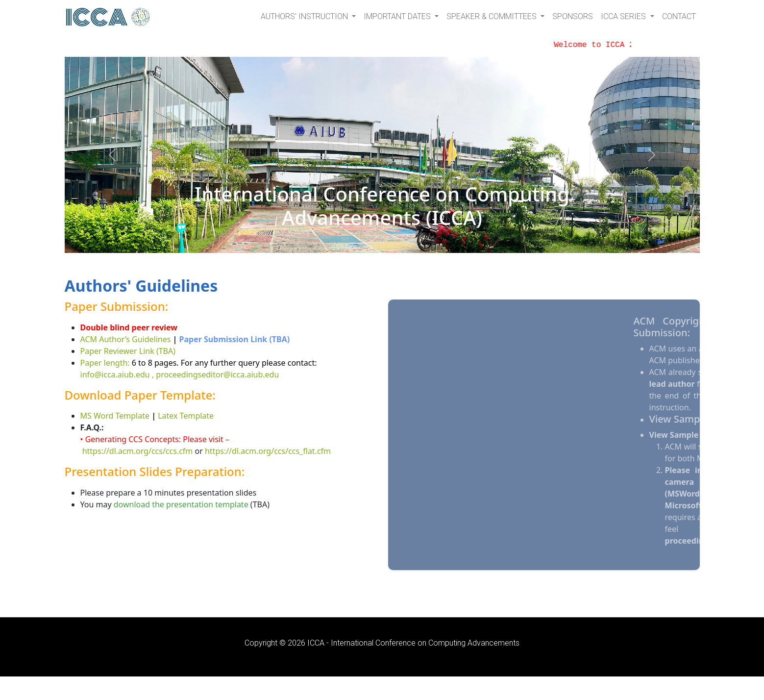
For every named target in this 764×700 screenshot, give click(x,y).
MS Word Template (115, 416)
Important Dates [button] (398, 16)
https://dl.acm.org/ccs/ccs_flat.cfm (268, 451)
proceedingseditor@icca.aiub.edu (217, 375)
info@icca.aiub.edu (115, 375)
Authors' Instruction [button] (305, 16)
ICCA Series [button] (624, 16)
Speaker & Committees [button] (493, 16)
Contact (679, 16)
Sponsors (573, 16)
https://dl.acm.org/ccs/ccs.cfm (138, 451)
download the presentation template (181, 504)
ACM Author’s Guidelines (126, 339)
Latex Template (186, 416)
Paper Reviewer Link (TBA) (128, 351)
